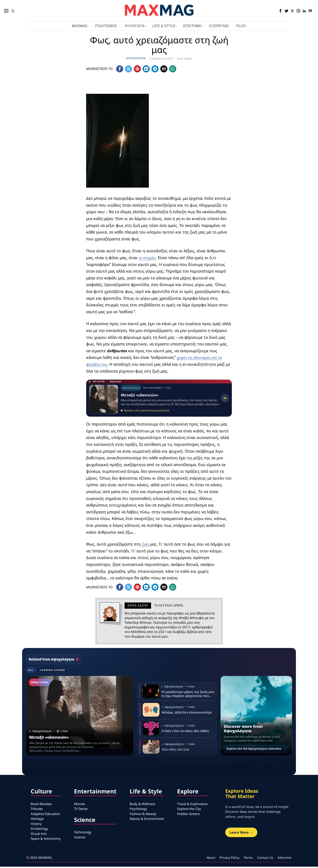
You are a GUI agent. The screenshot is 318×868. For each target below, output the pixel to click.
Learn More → (241, 834)
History (36, 825)
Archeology (39, 830)
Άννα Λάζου (184, 59)
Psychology (138, 810)
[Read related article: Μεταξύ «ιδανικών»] (159, 399)
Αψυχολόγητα (136, 58)
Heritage (37, 820)
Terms (248, 859)
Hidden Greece (188, 815)
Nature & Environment (147, 820)
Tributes (37, 810)
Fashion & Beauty (143, 815)
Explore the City (189, 810)
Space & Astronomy (46, 840)
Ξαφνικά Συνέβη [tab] (52, 671)
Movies (79, 805)
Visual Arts (39, 835)
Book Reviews (41, 805)
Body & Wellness (142, 805)
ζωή (145, 545)
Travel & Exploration (192, 805)
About (211, 859)
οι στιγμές (148, 259)
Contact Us (265, 859)
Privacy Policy (230, 859)
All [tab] (31, 671)
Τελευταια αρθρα (169, 607)
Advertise (285, 859)
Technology (83, 833)
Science (80, 838)
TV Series (81, 810)
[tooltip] (280, 11)
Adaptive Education (45, 815)
